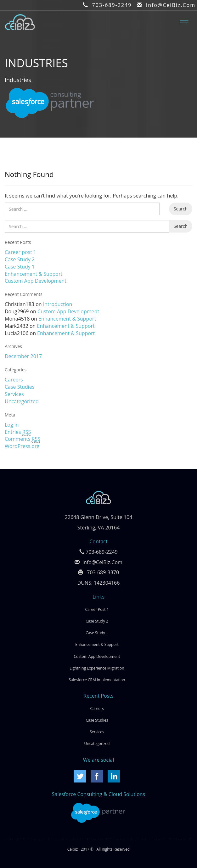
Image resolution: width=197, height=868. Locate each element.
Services (14, 394)
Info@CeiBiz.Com (171, 5)
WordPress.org (22, 446)
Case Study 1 (20, 267)
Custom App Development (36, 281)
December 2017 (23, 356)
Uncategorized (22, 401)
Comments (23, 439)
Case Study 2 (20, 259)
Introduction (58, 304)
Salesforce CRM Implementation (97, 680)
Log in (12, 425)
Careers (14, 380)
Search (181, 209)
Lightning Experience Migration (97, 668)
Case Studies (20, 387)
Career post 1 (20, 252)
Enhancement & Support (34, 274)
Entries (18, 432)
